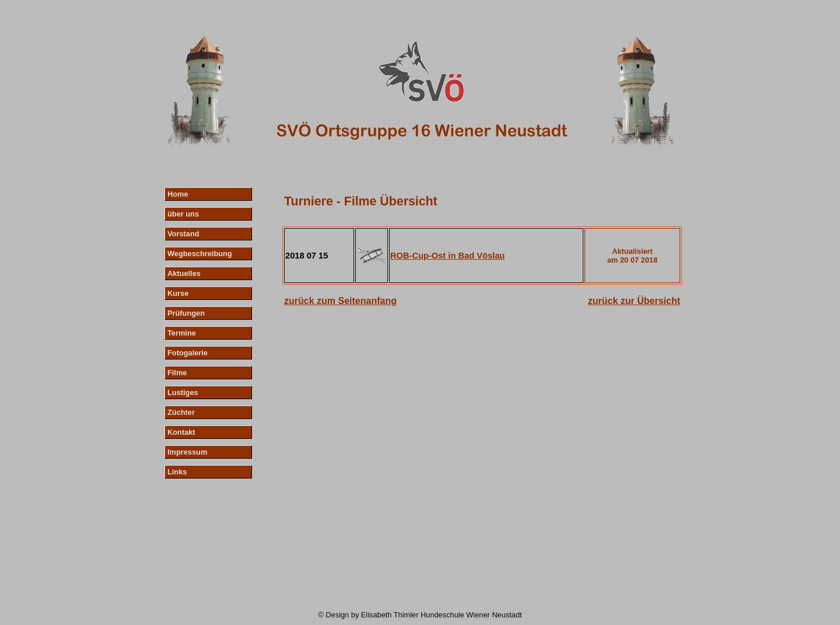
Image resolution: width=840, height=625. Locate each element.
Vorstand (183, 234)
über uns (183, 214)
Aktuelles (184, 273)
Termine (182, 333)
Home (178, 194)
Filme (177, 373)
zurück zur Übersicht (634, 301)
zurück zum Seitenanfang (340, 301)
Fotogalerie (188, 353)
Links (177, 472)
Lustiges (183, 392)
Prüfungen (186, 313)
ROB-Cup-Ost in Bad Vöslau (447, 256)
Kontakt (181, 432)
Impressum (187, 452)
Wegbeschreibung (200, 254)
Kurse (178, 293)
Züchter (181, 412)
